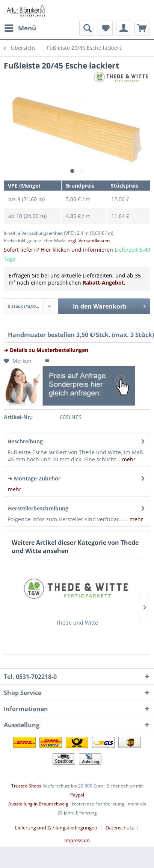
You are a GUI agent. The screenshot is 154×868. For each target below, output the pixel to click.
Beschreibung (25, 441)
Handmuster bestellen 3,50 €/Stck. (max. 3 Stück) (79, 334)
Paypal (77, 795)
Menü (20, 27)
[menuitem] (20, 28)
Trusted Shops (26, 786)
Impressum (77, 840)
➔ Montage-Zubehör (34, 478)
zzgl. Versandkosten (89, 241)
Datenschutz (120, 828)
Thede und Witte (77, 623)
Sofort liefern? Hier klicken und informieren (58, 250)
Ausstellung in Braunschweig (38, 804)
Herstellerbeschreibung (38, 508)
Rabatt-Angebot (103, 283)
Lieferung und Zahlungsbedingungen (56, 828)
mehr (128, 459)
